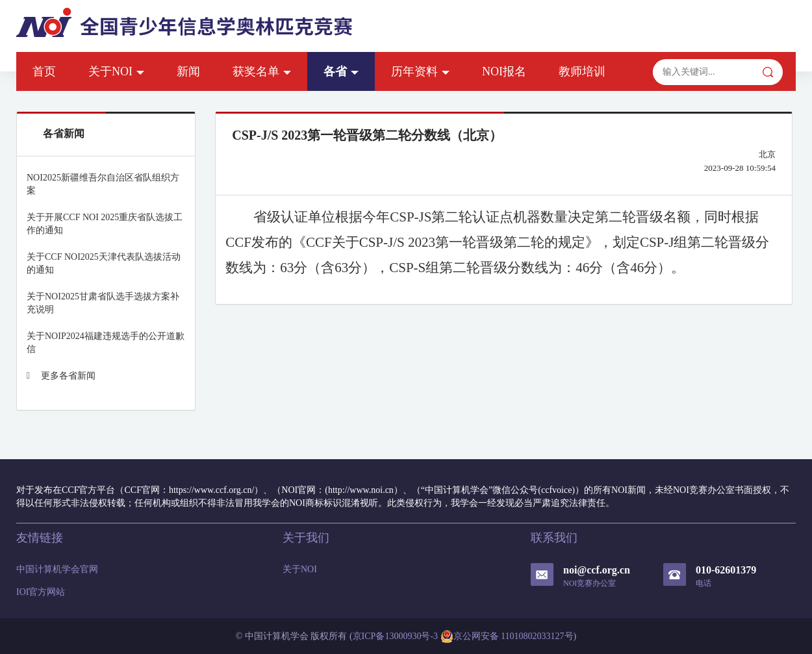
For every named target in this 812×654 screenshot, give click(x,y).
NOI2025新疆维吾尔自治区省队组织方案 (103, 184)
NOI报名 (504, 71)
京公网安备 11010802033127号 (507, 636)
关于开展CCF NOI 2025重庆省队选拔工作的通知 (105, 224)
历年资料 (420, 71)
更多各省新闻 (61, 376)
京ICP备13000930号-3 (395, 636)
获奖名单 (262, 71)
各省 (341, 71)
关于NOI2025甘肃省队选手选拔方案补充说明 (103, 303)
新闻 (188, 71)
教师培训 (582, 71)
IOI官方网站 (41, 592)
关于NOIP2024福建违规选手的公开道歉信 (106, 343)
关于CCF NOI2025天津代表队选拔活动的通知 (104, 263)
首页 (44, 71)
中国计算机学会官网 (57, 569)
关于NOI (116, 71)
